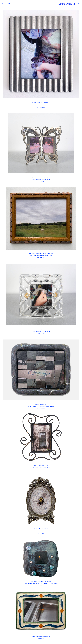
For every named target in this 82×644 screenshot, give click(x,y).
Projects (4, 4)
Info (9, 4)
